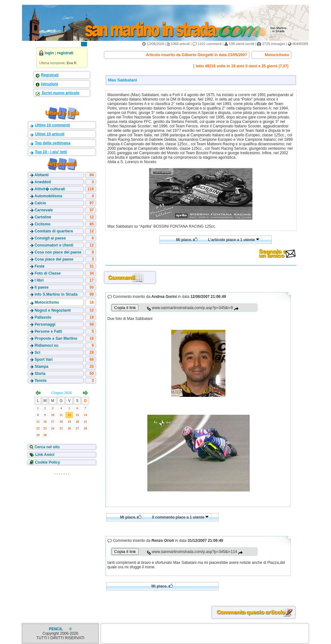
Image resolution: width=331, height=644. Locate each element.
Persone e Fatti (48, 331)
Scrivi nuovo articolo (60, 93)
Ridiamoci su (46, 345)
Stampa (41, 367)
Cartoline (43, 217)
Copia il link (125, 308)
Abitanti (42, 175)
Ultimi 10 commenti (52, 125)
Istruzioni (49, 84)
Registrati (50, 75)
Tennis (40, 381)
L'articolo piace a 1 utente (234, 240)
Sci (37, 352)
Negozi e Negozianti (52, 310)
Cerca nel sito (47, 447)
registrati (65, 53)
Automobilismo (48, 196)
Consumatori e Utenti (54, 245)
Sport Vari (44, 360)
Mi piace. (187, 240)
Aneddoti (43, 182)
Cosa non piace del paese (58, 252)
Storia (40, 374)
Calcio (40, 203)
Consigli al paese (50, 238)
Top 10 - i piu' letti (51, 152)
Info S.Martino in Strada (56, 294)
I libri (39, 280)
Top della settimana (52, 143)
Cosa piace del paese (54, 259)
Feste (39, 266)
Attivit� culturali (50, 189)
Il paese (41, 287)
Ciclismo (42, 224)
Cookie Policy (47, 462)
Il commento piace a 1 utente (180, 517)
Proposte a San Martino (56, 338)
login (49, 53)
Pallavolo (43, 317)
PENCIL (56, 629)
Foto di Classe (48, 273)
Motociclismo (47, 302)
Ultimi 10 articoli (50, 134)
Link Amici (44, 455)
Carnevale (44, 210)
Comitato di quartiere (54, 231)
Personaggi (45, 324)
